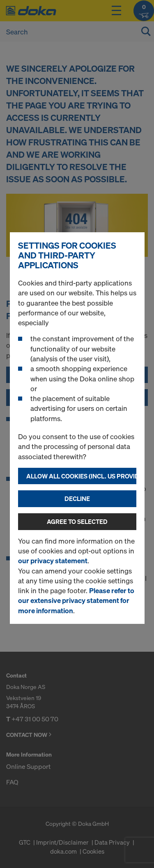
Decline (77, 499)
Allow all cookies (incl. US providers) (81, 476)
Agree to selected (77, 521)
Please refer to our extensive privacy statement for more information (76, 601)
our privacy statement (53, 561)
